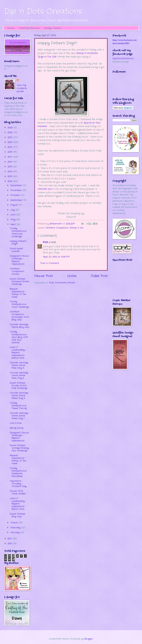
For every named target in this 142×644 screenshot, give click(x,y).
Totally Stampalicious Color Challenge (19, 304)
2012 (10, 181)
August (14, 205)
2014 (10, 172)
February (16, 528)
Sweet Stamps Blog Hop (17, 515)
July (13, 210)
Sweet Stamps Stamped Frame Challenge (19, 281)
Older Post (99, 276)
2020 (10, 142)
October (15, 195)
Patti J (47, 242)
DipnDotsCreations (123, 59)
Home (11, 28)
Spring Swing (16, 428)
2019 (10, 147)
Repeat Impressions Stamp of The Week (18, 293)
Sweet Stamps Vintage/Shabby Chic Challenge (19, 448)
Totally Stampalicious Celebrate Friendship (18, 472)
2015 (10, 167)
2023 (10, 128)
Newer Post (44, 276)
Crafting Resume (29, 28)
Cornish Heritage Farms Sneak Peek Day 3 (19, 375)
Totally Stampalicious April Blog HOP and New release (19, 337)
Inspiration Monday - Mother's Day (18, 484)
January (15, 532)
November (16, 190)
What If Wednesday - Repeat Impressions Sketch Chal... (18, 353)
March (14, 523)
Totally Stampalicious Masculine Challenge (18, 232)
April (13, 224)
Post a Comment (50, 263)
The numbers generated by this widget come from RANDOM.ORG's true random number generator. (122, 282)
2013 (10, 176)
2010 (10, 544)
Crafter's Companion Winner (17, 271)
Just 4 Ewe (16, 423)
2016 (10, 162)
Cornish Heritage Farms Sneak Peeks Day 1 (19, 416)
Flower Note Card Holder (18, 492)
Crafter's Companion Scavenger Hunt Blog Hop (19, 316)
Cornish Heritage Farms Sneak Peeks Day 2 (19, 396)
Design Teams (53, 28)
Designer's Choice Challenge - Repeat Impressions (19, 260)
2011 (10, 539)
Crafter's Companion (57, 228)
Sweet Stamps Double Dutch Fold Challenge (19, 386)
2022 (10, 132)
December (16, 185)
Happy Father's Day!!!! (18, 242)
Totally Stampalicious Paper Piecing (18, 406)
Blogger (89, 639)
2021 (10, 137)
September (17, 200)
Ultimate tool (45, 189)
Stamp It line (77, 228)
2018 (10, 152)
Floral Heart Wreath (16, 250)
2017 (10, 157)
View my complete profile (22, 88)
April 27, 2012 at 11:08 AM (56, 257)
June (13, 215)
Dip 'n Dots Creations (43, 11)
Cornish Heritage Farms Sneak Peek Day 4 (19, 365)
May (13, 220)
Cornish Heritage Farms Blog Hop (19, 326)
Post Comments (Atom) (62, 283)
